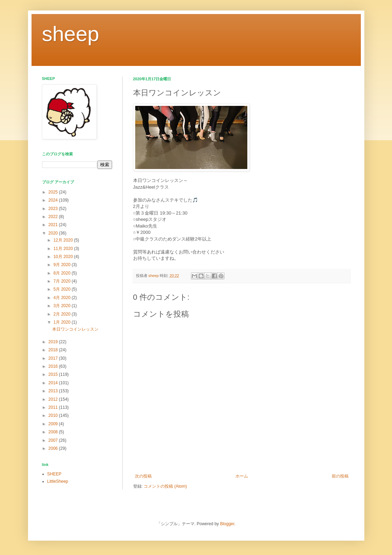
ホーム (242, 476)
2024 (54, 200)
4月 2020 (62, 298)
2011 (54, 407)
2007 (54, 440)
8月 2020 (62, 273)
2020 (54, 233)
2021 (54, 225)
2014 (54, 383)
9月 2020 (62, 265)
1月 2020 (62, 322)
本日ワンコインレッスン (75, 329)
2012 (54, 399)
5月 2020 (62, 289)
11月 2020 (64, 249)
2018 (54, 350)
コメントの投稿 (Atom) (165, 486)
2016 (54, 366)
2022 (54, 217)
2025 (54, 192)
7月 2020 (62, 281)
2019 (54, 342)
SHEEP (54, 474)
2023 (54, 209)
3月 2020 (62, 306)
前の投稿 (340, 476)
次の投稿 (143, 476)
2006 (54, 448)
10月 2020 (64, 257)
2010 (54, 415)
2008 (54, 432)
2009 (54, 424)
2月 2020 (62, 314)
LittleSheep (58, 481)
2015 (54, 374)
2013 (54, 391)
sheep (71, 34)
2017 (54, 358)
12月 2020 (64, 240)
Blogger (227, 524)
